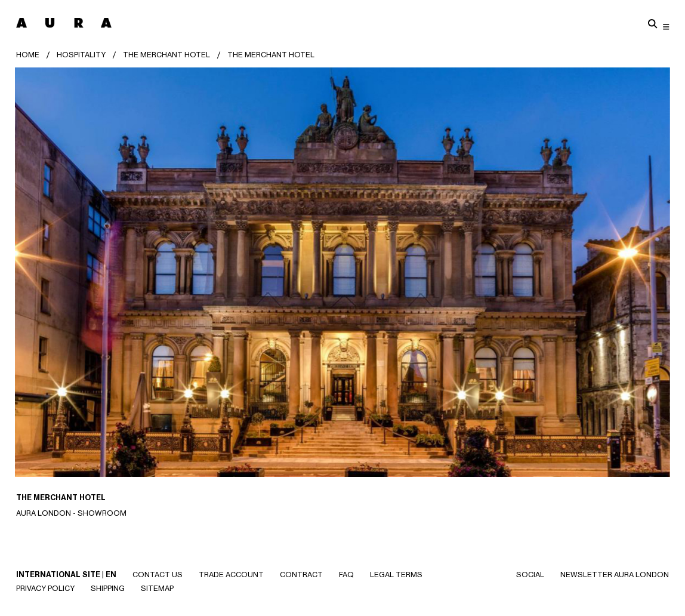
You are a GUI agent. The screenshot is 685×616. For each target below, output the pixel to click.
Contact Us (158, 575)
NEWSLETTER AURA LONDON (615, 575)
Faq (346, 575)
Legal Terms (396, 575)
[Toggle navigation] (666, 26)
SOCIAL (530, 575)
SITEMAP (157, 588)
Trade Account (231, 575)
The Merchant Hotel (166, 55)
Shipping (108, 588)
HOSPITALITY (81, 55)
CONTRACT (301, 575)
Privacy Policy (45, 588)
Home (28, 55)
